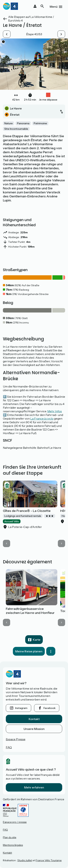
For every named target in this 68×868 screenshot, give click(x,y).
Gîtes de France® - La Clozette (27, 511)
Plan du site (10, 837)
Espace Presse (16, 739)
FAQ (9, 747)
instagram (21, 708)
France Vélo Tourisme (49, 860)
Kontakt (34, 719)
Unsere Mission (34, 729)
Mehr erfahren (34, 787)
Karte (37, 640)
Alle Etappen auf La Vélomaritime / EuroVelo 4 (31, 19)
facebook (50, 708)
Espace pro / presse (15, 822)
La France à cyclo (42, 418)
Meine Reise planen (29, 651)
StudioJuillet (25, 860)
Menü (54, 7)
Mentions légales (13, 845)
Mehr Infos (55, 411)
